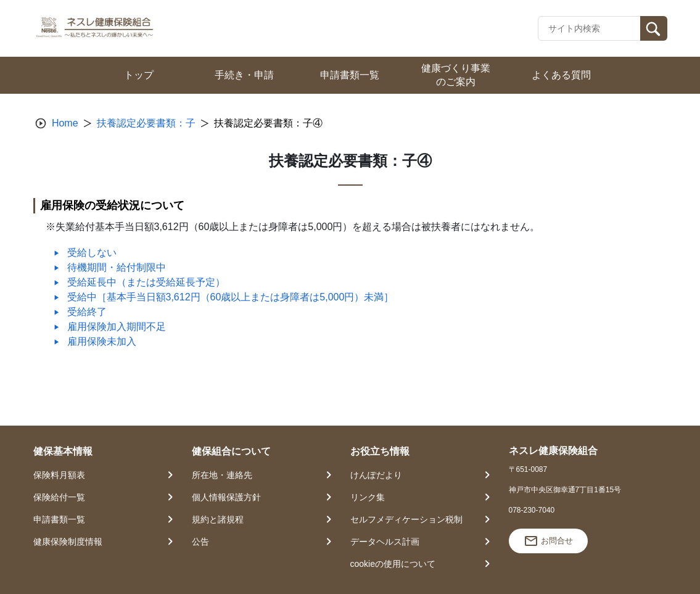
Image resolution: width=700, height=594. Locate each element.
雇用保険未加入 (102, 341)
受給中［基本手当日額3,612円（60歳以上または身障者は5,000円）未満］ (231, 297)
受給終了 (87, 312)
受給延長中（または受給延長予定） (146, 282)
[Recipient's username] (589, 28)
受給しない (92, 253)
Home (65, 123)
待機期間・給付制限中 (117, 267)
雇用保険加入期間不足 (117, 327)
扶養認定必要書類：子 (146, 123)
